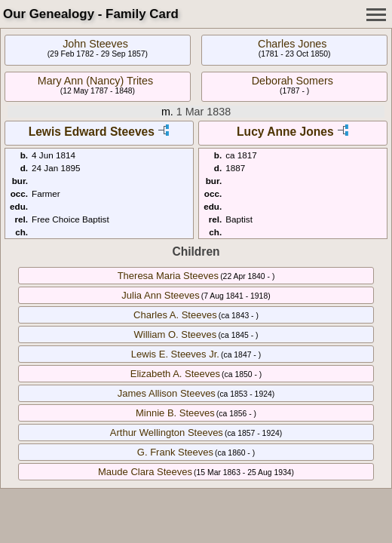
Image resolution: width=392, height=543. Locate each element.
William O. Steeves (175, 334)
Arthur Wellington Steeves (167, 433)
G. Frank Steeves (175, 452)
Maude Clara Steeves (145, 472)
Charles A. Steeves (175, 315)
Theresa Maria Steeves (168, 276)
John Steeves (95, 44)
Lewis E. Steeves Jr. (175, 354)
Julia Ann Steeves (160, 295)
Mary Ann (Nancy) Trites (95, 81)
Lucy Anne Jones (285, 132)
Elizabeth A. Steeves (175, 374)
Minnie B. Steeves (175, 413)
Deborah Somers (292, 81)
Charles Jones (292, 44)
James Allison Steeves (167, 393)
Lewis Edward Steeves (92, 132)
